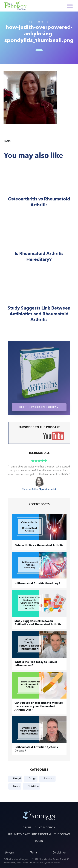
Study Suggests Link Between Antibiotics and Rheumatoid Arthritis (39, 302)
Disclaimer (59, 853)
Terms (34, 853)
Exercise (49, 779)
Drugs (32, 779)
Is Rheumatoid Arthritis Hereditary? (39, 244)
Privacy (10, 853)
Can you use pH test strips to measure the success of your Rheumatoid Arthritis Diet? (39, 707)
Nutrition (33, 786)
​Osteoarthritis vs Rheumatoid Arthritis (39, 190)
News (17, 786)
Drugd (17, 779)
